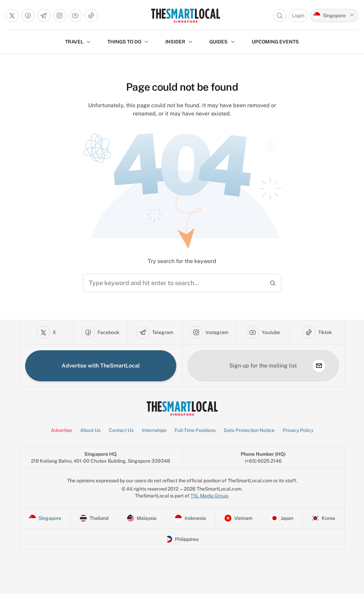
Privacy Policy (298, 430)
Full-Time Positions (195, 430)
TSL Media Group (209, 496)
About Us (90, 430)
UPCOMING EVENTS (275, 42)
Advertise (61, 430)
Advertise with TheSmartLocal (101, 366)
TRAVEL (78, 42)
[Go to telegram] (44, 16)
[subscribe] (319, 366)
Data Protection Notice (249, 430)
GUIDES (222, 42)
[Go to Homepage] (185, 16)
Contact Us (121, 430)
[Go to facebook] (28, 16)
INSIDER (179, 42)
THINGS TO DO (128, 42)
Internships (154, 430)
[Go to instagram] (60, 16)
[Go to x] (12, 16)
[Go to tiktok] (91, 16)
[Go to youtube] (75, 16)
